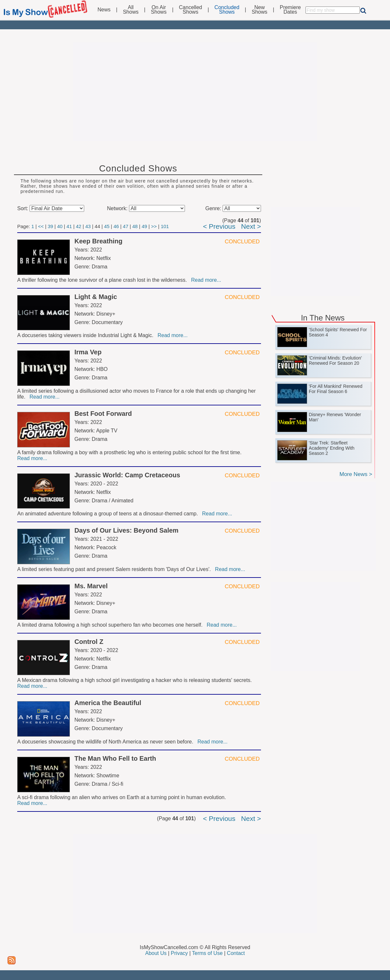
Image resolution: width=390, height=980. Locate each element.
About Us (156, 953)
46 (116, 226)
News (104, 10)
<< (41, 226)
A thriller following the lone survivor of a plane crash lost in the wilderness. (104, 280)
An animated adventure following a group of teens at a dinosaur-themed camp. (109, 514)
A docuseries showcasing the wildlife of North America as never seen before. (107, 742)
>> (154, 226)
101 (165, 226)
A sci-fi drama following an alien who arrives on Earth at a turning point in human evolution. (122, 797)
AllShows (131, 10)
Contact (236, 953)
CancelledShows (191, 10)
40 (60, 226)
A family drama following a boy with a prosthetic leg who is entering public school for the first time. (130, 452)
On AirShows (159, 10)
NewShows (260, 10)
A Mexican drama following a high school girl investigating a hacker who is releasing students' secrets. (135, 680)
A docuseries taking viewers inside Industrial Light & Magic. (87, 335)
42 (78, 226)
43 (88, 226)
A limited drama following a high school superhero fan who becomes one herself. (111, 625)
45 (107, 226)
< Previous (219, 226)
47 (126, 226)
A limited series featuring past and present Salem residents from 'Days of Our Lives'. (116, 569)
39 (51, 226)
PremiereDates (290, 10)
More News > (356, 474)
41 (69, 226)
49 (144, 226)
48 (135, 226)
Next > (251, 226)
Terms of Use (207, 953)
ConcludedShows (227, 10)
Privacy (179, 953)
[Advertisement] (195, 92)
